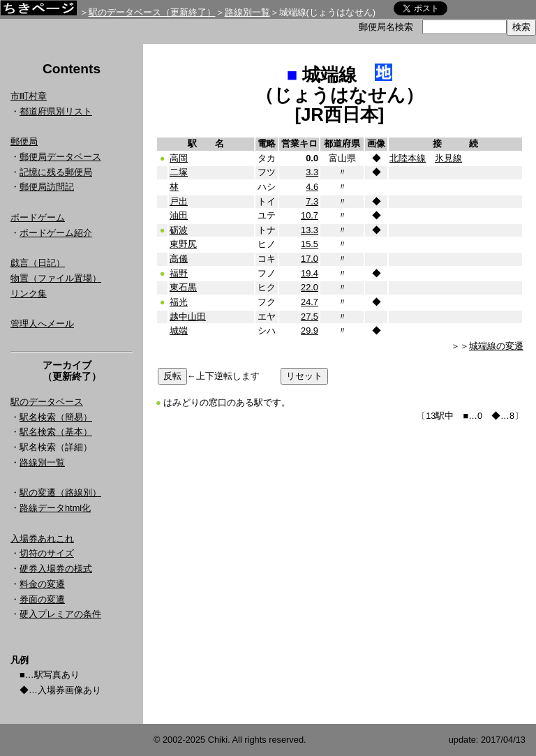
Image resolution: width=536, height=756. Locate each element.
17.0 (310, 259)
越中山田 (188, 317)
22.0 (310, 287)
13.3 (310, 230)
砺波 (179, 230)
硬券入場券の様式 (56, 569)
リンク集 (29, 294)
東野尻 (183, 244)
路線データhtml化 (55, 508)
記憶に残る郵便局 (56, 172)
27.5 (310, 317)
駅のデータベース (47, 402)
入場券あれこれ (42, 539)
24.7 (310, 302)
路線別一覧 (247, 12)
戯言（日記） (38, 263)
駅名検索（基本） (56, 432)
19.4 (310, 273)
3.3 (312, 172)
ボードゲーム (38, 217)
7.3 (312, 201)
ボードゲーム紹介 (56, 233)
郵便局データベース (60, 157)
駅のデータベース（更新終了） (152, 12)
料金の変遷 (42, 584)
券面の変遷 (42, 599)
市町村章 (29, 96)
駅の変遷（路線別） (60, 492)
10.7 (310, 215)
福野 (179, 273)
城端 (179, 331)
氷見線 (448, 158)
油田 (179, 215)
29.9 (310, 331)
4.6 (312, 187)
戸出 (179, 201)
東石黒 (183, 287)
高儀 (179, 259)
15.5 (310, 244)
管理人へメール (42, 324)
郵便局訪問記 (47, 187)
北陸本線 (408, 158)
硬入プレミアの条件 (60, 614)
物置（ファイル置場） (56, 278)
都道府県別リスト (56, 111)
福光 (179, 302)
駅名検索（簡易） (56, 417)
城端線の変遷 (496, 346)
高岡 (179, 158)
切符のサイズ (47, 553)
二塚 (179, 172)
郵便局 (24, 141)
